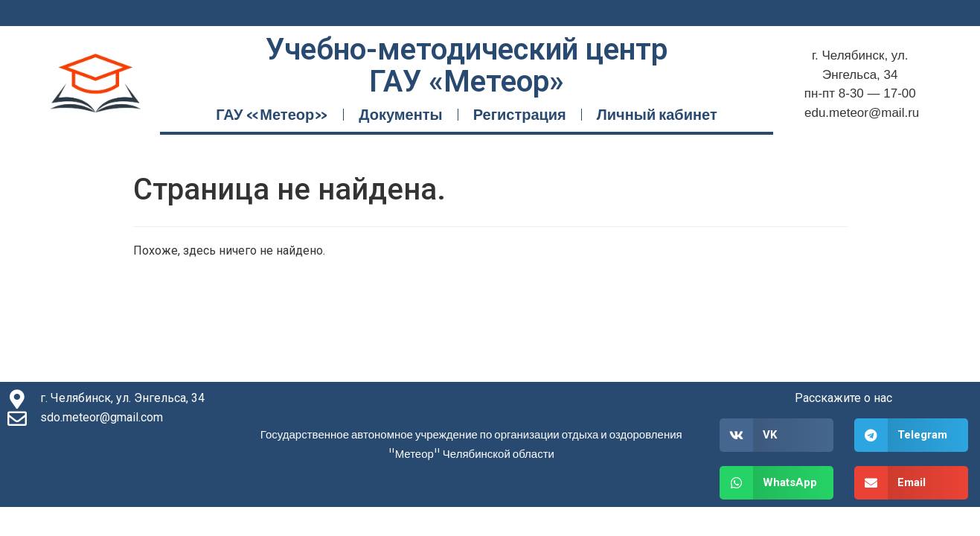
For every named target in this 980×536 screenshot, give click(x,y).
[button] (776, 435)
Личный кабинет (657, 114)
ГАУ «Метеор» (272, 114)
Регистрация (520, 114)
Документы (400, 114)
